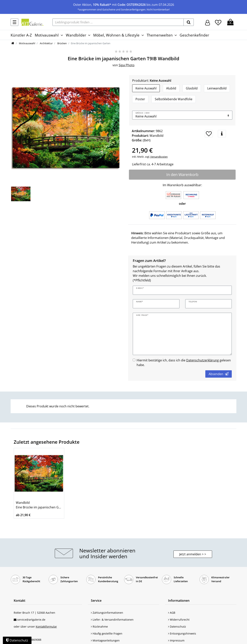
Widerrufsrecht (179, 620)
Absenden (219, 374)
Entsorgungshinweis (182, 633)
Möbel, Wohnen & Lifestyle (116, 35)
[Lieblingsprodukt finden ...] (118, 22)
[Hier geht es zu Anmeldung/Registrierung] (208, 22)
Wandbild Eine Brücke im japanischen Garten (39, 505)
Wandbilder (76, 35)
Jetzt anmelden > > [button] (193, 554)
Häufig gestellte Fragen (107, 633)
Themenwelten (160, 35)
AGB (172, 613)
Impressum (176, 640)
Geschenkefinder (194, 35)
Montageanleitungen (105, 640)
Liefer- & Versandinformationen (112, 620)
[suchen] (189, 22)
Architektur (46, 43)
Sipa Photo (127, 65)
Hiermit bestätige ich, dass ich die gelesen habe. (184, 363)
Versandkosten (159, 157)
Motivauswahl (47, 35)
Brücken (62, 43)
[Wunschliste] (218, 22)
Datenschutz (177, 627)
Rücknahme (99, 627)
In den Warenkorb (182, 175)
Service (96, 601)
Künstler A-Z (21, 35)
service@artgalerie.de (31, 620)
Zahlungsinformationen (107, 613)
